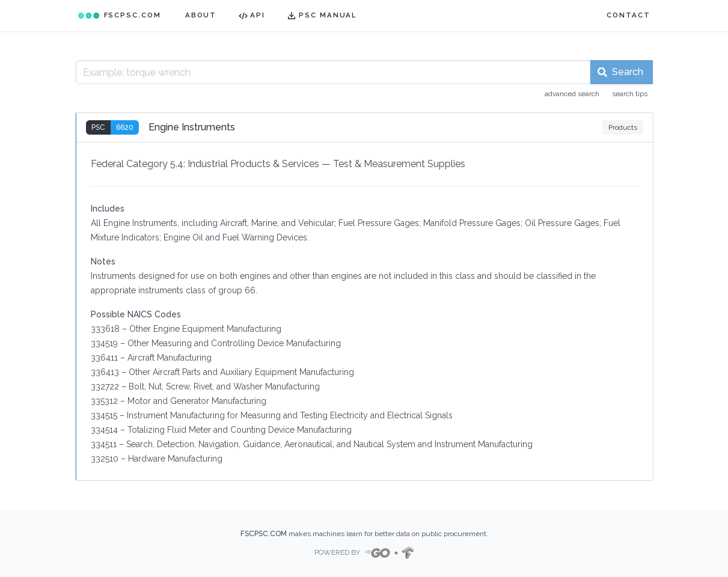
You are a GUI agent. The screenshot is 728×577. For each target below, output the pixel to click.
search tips (630, 94)
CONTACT (628, 15)
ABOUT (201, 15)
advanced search (572, 94)
